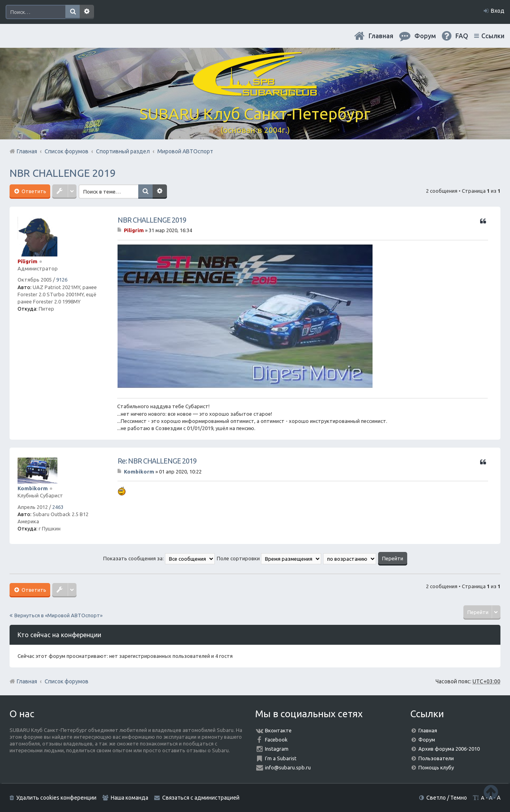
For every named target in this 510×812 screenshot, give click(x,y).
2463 (58, 507)
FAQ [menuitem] (462, 36)
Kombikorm (33, 488)
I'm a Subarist (281, 758)
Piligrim (27, 261)
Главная (381, 36)
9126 (62, 280)
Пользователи (436, 758)
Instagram (277, 749)
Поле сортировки (269, 558)
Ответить (33, 191)
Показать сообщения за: (159, 558)
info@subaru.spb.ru (288, 767)
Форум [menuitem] (425, 36)
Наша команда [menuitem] (129, 798)
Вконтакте (278, 730)
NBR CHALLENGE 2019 (63, 173)
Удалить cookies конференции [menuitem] (56, 798)
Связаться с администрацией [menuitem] (201, 798)
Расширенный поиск (87, 12)
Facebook (276, 740)
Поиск (73, 12)
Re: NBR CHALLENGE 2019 (157, 461)
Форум (427, 740)
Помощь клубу (436, 767)
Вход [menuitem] (498, 11)
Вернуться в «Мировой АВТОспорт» (58, 615)
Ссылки (493, 36)
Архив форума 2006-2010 (449, 749)
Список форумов (67, 681)
